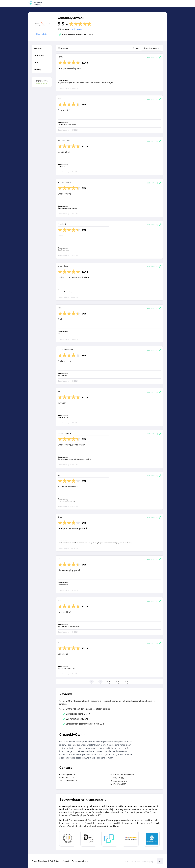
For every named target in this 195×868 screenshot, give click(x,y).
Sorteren (137, 48)
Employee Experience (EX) (89, 815)
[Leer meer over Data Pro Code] (67, 839)
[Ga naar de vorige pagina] (100, 682)
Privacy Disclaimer (39, 861)
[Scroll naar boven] (160, 861)
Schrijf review (76, 29)
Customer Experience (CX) (137, 812)
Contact (66, 861)
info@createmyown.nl (124, 775)
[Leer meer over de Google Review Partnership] (131, 839)
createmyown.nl (121, 781)
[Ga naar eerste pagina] (92, 682)
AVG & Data (55, 861)
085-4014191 (119, 778)
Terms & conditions (80, 861)
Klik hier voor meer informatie (131, 823)
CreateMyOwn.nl (71, 18)
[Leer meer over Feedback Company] (109, 839)
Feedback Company (145, 861)
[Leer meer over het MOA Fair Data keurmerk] (88, 839)
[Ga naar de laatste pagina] (127, 682)
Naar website (42, 34)
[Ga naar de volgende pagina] (118, 682)
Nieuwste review (151, 48)
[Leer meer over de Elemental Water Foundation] (152, 839)
